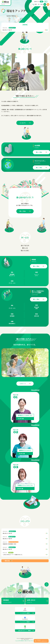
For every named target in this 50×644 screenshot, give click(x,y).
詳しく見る (23, 218)
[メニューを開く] (48, 4)
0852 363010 (39, 4)
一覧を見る (7, 567)
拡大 (46, 2)
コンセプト (23, 129)
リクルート (23, 390)
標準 (42, 2)
